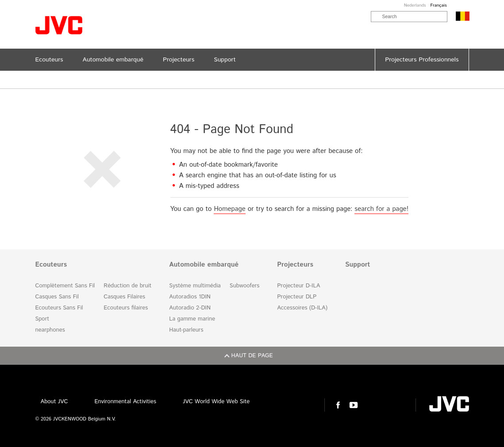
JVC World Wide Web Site (216, 402)
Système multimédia (195, 286)
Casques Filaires (124, 297)
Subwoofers (244, 286)
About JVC (54, 402)
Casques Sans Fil (57, 297)
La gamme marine (192, 319)
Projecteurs (295, 265)
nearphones (50, 330)
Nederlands (415, 5)
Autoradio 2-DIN (190, 308)
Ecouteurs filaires (126, 308)
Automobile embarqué (204, 265)
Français (438, 5)
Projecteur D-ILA (298, 286)
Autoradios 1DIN (190, 297)
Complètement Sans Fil (65, 286)
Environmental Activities (125, 402)
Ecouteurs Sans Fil (59, 308)
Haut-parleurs (186, 330)
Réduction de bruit (127, 286)
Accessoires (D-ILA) (302, 308)
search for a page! (381, 209)
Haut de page (252, 356)
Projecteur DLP (297, 297)
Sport (42, 319)
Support (358, 265)
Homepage (229, 209)
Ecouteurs (51, 265)
